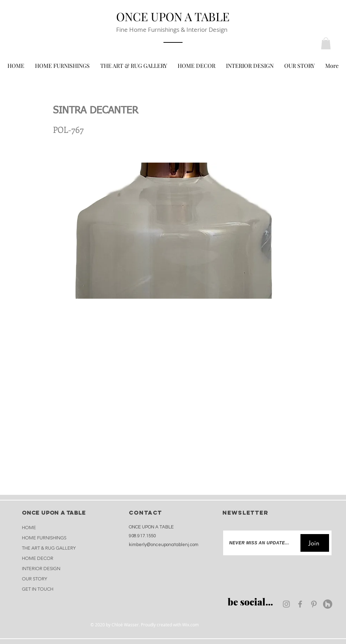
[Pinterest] (314, 604)
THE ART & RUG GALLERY (49, 548)
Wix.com (190, 625)
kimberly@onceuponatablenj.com (164, 545)
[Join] (315, 543)
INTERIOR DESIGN (41, 569)
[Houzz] (328, 604)
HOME (29, 528)
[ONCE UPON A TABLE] (173, 16)
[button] (326, 43)
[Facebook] (300, 604)
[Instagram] (286, 604)
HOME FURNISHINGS (44, 538)
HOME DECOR (38, 558)
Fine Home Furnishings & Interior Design (172, 30)
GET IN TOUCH (38, 589)
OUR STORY (34, 579)
